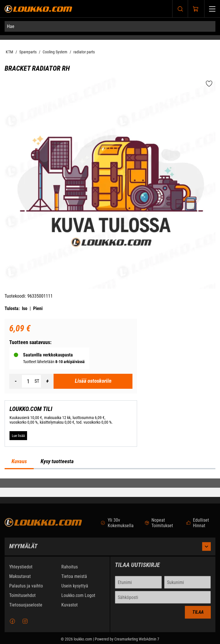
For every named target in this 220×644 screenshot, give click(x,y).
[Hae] (110, 26)
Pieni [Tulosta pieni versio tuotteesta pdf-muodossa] (38, 308)
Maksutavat (20, 579)
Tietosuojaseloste (26, 608)
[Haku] (180, 9)
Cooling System (55, 52)
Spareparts (28, 52)
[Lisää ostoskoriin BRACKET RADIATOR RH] (93, 381)
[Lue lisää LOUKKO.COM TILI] (18, 435)
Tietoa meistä (74, 579)
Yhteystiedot (21, 569)
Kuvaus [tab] (19, 461)
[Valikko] (212, 9)
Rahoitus (70, 569)
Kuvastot (70, 608)
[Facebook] (12, 624)
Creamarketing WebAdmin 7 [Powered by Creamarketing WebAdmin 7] (137, 642)
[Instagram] (25, 624)
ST (37, 381)
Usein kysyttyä (75, 588)
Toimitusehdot (22, 598)
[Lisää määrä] (47, 381)
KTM (10, 52)
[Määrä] (28, 381)
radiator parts (84, 52)
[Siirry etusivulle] (38, 9)
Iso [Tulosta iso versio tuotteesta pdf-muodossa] (25, 308)
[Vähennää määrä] (16, 381)
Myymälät (110, 549)
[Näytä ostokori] (196, 9)
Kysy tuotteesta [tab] (57, 461)
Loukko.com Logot (78, 598)
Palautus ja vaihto (26, 588)
